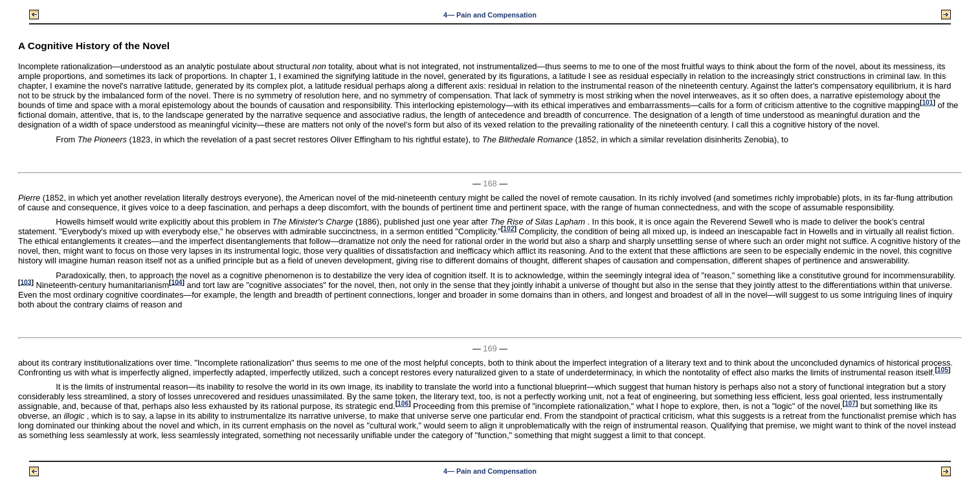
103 (26, 282)
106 (403, 403)
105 (943, 370)
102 (508, 229)
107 (850, 403)
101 (927, 103)
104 (176, 282)
